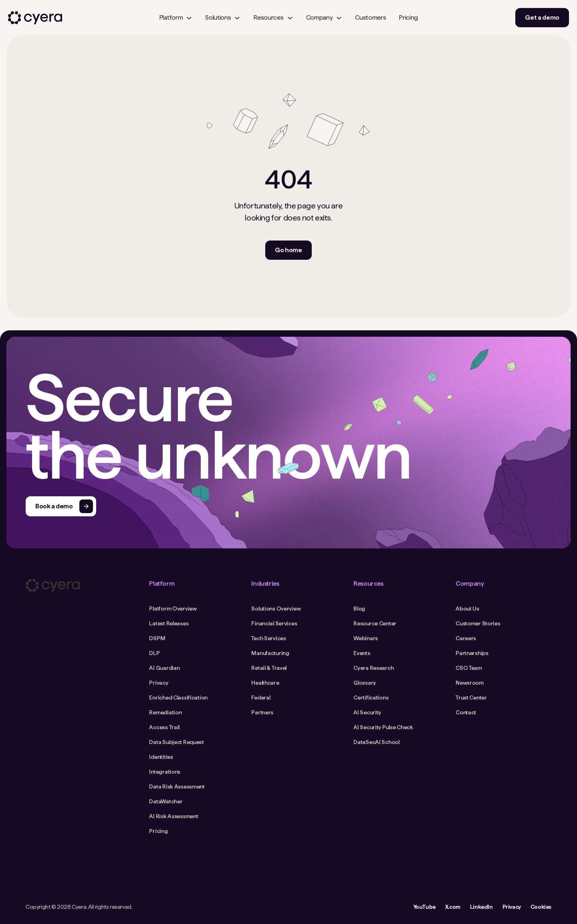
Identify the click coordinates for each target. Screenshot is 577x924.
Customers (370, 17)
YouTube (424, 907)
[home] (35, 18)
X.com (453, 907)
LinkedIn (481, 907)
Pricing (408, 17)
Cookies (541, 907)
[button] (176, 18)
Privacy (512, 907)
